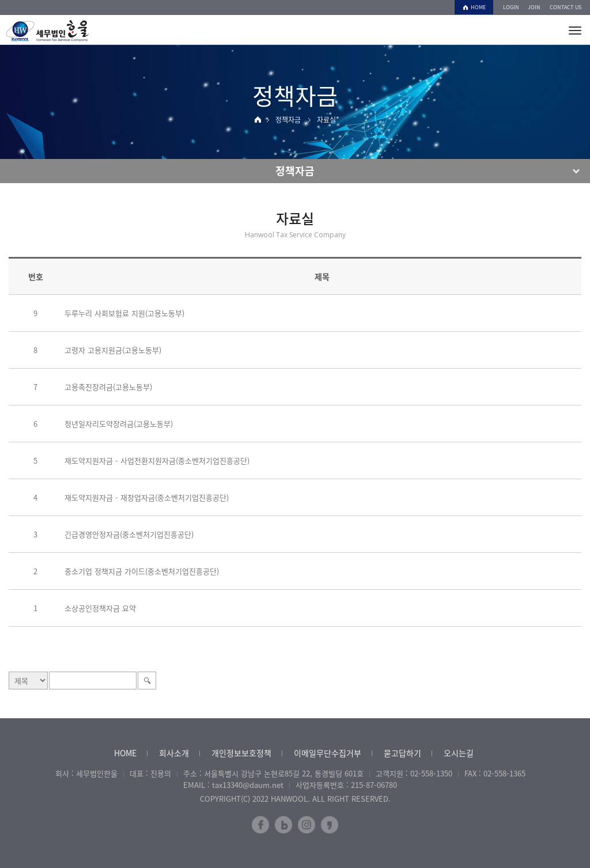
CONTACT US (566, 7)
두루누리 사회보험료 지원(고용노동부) (124, 313)
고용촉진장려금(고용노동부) (108, 387)
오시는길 (459, 753)
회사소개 (174, 753)
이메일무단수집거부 (328, 753)
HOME (478, 7)
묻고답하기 (402, 753)
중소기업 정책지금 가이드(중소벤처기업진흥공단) (142, 571)
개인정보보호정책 (241, 753)
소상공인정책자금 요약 (100, 608)
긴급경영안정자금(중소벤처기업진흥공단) (129, 534)
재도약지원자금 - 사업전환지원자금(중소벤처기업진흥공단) (157, 460)
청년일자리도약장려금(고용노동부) (119, 424)
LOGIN (511, 7)
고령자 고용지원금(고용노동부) (113, 350)
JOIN (534, 7)
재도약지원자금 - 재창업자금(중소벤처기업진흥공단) (147, 497)
